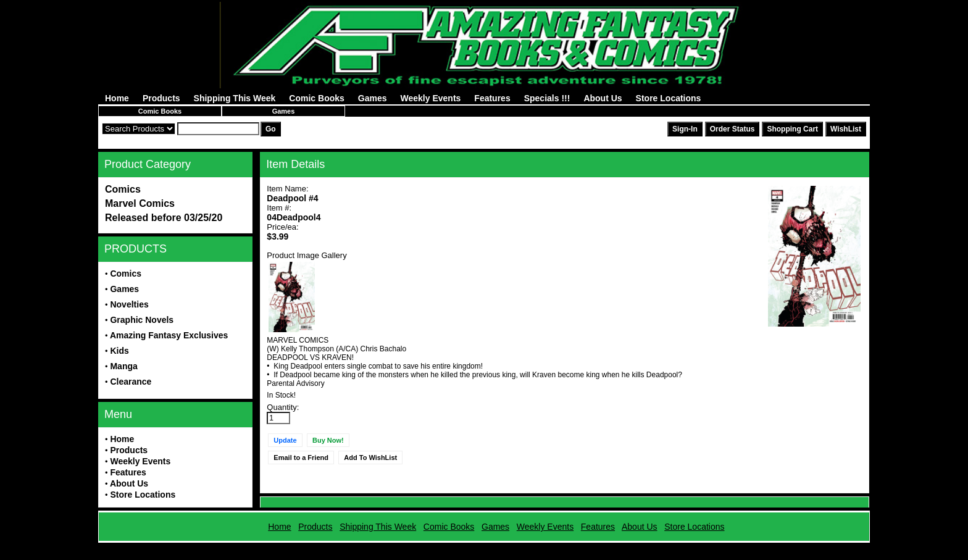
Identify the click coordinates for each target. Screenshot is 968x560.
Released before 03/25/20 (164, 218)
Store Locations (669, 98)
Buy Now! (328, 440)
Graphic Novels (142, 320)
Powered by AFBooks (484, 547)
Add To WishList (370, 458)
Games (373, 98)
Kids (119, 351)
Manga (123, 366)
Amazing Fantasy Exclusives (169, 335)
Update (285, 440)
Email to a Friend (301, 458)
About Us (603, 98)
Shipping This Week (235, 98)
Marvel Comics (140, 203)
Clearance (131, 382)
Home (117, 98)
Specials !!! (547, 98)
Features (492, 98)
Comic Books (316, 98)
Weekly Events (431, 98)
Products (161, 98)
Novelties (129, 304)
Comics (123, 189)
